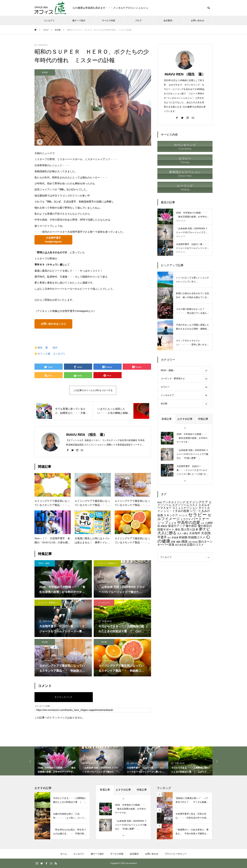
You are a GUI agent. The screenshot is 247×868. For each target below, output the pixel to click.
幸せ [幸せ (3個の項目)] (169, 537)
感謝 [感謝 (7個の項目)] (184, 541)
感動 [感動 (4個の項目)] (178, 541)
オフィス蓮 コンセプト (52, 354)
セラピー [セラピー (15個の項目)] (197, 514)
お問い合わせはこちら (53, 324)
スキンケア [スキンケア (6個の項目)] (171, 515)
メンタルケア (104, 603)
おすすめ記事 (185, 418)
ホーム (64, 854)
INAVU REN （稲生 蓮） (185, 74)
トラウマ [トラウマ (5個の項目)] (186, 519)
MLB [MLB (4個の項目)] (160, 502)
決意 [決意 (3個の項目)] (190, 541)
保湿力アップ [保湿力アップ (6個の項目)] (176, 525)
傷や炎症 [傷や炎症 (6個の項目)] (191, 525)
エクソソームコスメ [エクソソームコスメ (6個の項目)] (185, 505)
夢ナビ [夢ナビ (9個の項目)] (205, 529)
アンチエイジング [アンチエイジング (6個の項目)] (174, 502)
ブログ (138, 20)
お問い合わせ (198, 20)
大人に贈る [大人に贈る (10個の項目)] (167, 532)
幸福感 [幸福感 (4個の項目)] (175, 537)
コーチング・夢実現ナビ (107, 563)
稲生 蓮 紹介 (48, 348)
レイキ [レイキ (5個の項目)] (173, 522)
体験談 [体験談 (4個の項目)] (164, 526)
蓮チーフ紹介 (79, 20)
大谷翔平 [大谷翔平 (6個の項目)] (195, 533)
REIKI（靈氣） (45, 563)
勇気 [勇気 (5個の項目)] (178, 529)
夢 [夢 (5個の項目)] (197, 529)
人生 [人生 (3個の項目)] (202, 523)
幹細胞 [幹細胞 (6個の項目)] (183, 537)
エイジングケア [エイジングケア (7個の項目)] (197, 502)
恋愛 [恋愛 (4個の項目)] (173, 541)
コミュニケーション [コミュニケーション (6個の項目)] (185, 508)
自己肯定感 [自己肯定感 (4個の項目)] (181, 545)
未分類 (45, 72)
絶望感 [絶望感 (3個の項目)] (195, 541)
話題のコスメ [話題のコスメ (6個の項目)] (195, 544)
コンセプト (49, 20)
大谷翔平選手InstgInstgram (53, 240)
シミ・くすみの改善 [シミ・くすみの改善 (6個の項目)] (176, 511)
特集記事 (203, 418)
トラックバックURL (42, 706)
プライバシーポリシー (176, 854)
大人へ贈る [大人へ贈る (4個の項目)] (183, 533)
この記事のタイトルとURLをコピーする (93, 390)
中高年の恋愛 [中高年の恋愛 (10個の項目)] (189, 522)
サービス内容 (109, 20)
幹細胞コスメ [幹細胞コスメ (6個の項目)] (197, 537)
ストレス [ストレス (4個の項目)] (183, 515)
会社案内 (168, 20)
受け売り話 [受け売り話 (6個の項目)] (188, 529)
